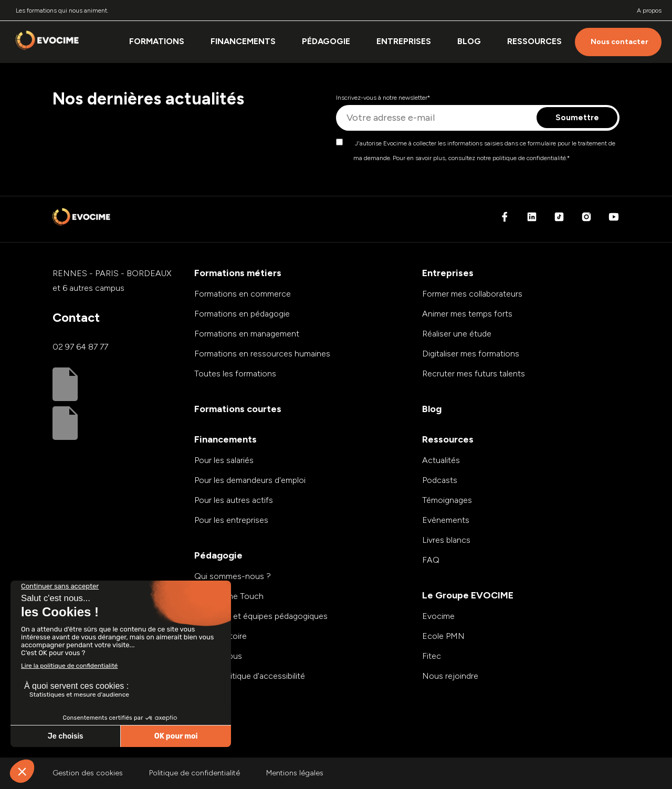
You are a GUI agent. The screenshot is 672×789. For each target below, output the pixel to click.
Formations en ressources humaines (262, 354)
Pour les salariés (224, 460)
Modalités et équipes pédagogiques (261, 616)
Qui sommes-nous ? (233, 576)
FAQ (431, 560)
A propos (649, 10)
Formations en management (247, 334)
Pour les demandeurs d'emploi (250, 480)
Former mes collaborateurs (472, 294)
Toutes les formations (235, 374)
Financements (243, 41)
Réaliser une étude (457, 334)
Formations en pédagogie (242, 314)
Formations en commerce (243, 294)
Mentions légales (295, 773)
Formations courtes (238, 409)
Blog (469, 41)
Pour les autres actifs (234, 500)
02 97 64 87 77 (80, 347)
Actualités (441, 460)
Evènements (446, 520)
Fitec (432, 656)
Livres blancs (446, 540)
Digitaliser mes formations (471, 354)
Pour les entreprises (231, 520)
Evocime (438, 616)
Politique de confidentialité (195, 773)
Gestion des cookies (88, 773)
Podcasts (440, 480)
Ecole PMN (443, 636)
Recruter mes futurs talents (474, 374)
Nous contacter (619, 42)
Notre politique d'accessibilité (250, 676)
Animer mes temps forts (467, 314)
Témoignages (447, 500)
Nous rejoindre (450, 676)
